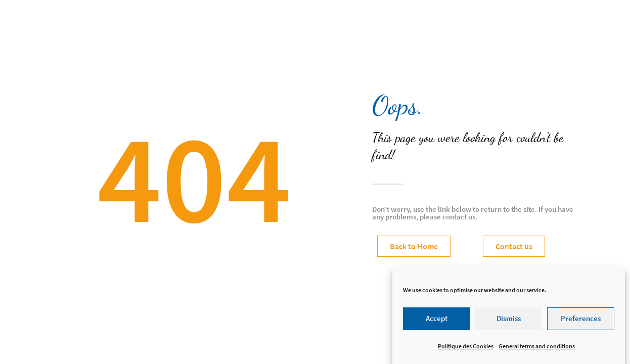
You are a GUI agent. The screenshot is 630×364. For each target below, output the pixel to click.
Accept (437, 321)
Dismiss (509, 321)
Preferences (581, 321)
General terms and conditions (537, 349)
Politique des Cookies (466, 349)
